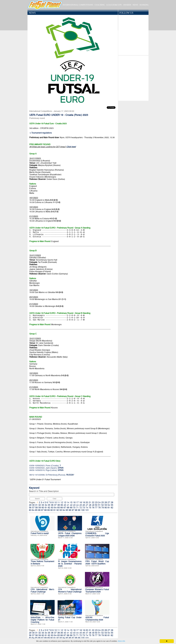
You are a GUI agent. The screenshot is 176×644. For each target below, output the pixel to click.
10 (55, 502)
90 (52, 510)
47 (87, 505)
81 (109, 508)
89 (49, 510)
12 (62, 502)
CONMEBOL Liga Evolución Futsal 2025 (97, 535)
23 (96, 502)
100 (83, 510)
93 (61, 510)
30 (33, 505)
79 (103, 508)
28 (112, 502)
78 (99, 508)
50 (96, 505)
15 (71, 502)
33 (43, 505)
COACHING (100, 5)
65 (59, 508)
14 (68, 502)
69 (71, 508)
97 (73, 510)
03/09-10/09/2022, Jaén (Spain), (46, 468)
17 (77, 502)
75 (90, 508)
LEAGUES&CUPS (114, 5)
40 (65, 505)
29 (30, 505)
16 (74, 502)
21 (90, 502)
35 (49, 505)
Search (37, 499)
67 (65, 508)
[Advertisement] (133, 78)
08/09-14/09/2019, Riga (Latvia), (46, 470)
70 (74, 508)
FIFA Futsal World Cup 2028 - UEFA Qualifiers (97, 563)
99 (79, 510)
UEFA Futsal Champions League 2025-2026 (70, 535)
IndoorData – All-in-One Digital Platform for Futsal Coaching (42, 620)
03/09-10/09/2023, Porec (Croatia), (45, 466)
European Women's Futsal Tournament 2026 (97, 591)
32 (40, 505)
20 (87, 502)
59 (40, 508)
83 (30, 510)
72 (81, 508)
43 (74, 505)
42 (71, 505)
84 (33, 510)
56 (30, 508)
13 (65, 502)
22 (93, 502)
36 (52, 505)
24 (99, 502)
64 (55, 508)
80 (106, 508)
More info (121, 641)
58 (36, 508)
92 (58, 510)
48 (90, 505)
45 (81, 505)
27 (109, 502)
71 (77, 508)
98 (76, 510)
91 (55, 510)
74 (87, 508)
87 (42, 510)
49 (93, 505)
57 (33, 508)
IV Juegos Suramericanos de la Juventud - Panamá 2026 (70, 564)
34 (46, 505)
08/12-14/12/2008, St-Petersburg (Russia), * (52, 475)
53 (106, 505)
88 (45, 510)
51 (99, 505)
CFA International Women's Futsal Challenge (70, 591)
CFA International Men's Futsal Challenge (42, 591)
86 (39, 510)
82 (112, 508)
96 (70, 510)
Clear (55, 499)
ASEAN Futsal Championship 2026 (97, 619)
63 (52, 508)
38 (59, 505)
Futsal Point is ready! (40, 533)
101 (87, 510)
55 (112, 505)
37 (55, 505)
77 (96, 508)
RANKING (144, 5)
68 (68, 508)
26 (106, 502)
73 (84, 508)
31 (36, 505)
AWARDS (127, 5)
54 (109, 505)
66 (62, 508)
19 (84, 502)
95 (67, 510)
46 (84, 505)
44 (77, 505)
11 (59, 502)
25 (103, 502)
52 (103, 505)
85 (36, 510)
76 (93, 508)
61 (46, 508)
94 (64, 510)
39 (62, 505)
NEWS (135, 5)
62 (49, 508)
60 (43, 508)
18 (81, 502)
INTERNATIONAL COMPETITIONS (78, 5)
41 (68, 505)
